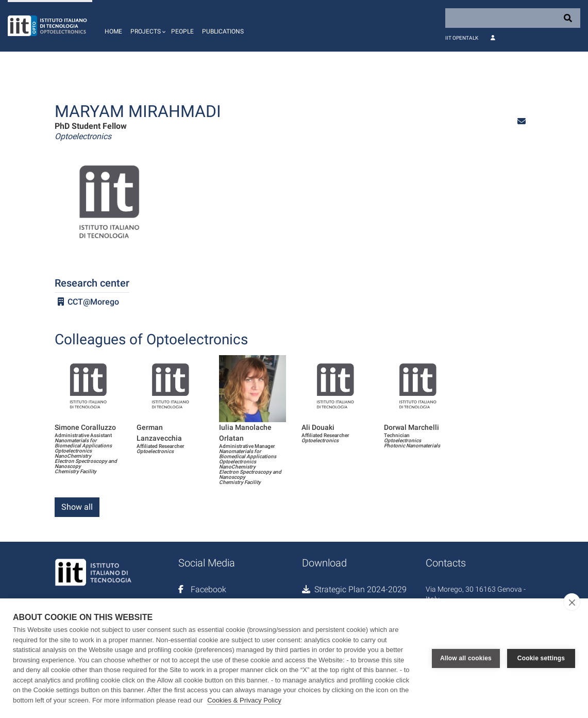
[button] (147, 26)
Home (113, 31)
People (182, 31)
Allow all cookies (466, 658)
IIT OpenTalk (462, 38)
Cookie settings (541, 658)
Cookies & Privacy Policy (244, 700)
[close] (572, 602)
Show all (77, 507)
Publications (223, 31)
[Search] (513, 18)
